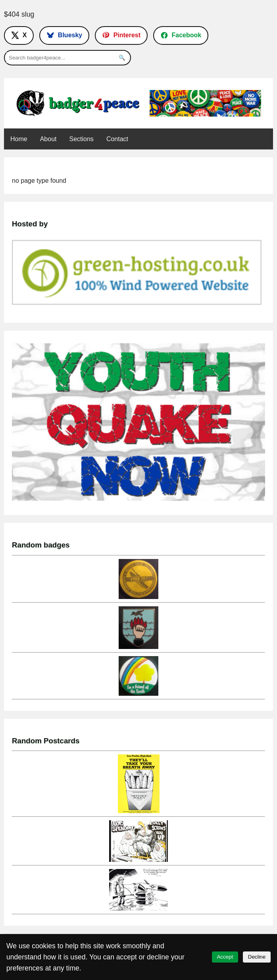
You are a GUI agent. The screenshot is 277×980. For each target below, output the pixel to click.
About (48, 139)
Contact (117, 139)
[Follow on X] (19, 35)
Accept (225, 957)
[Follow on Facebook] (181, 35)
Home (19, 139)
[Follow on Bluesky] (64, 35)
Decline (257, 957)
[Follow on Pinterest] (121, 35)
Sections (82, 139)
